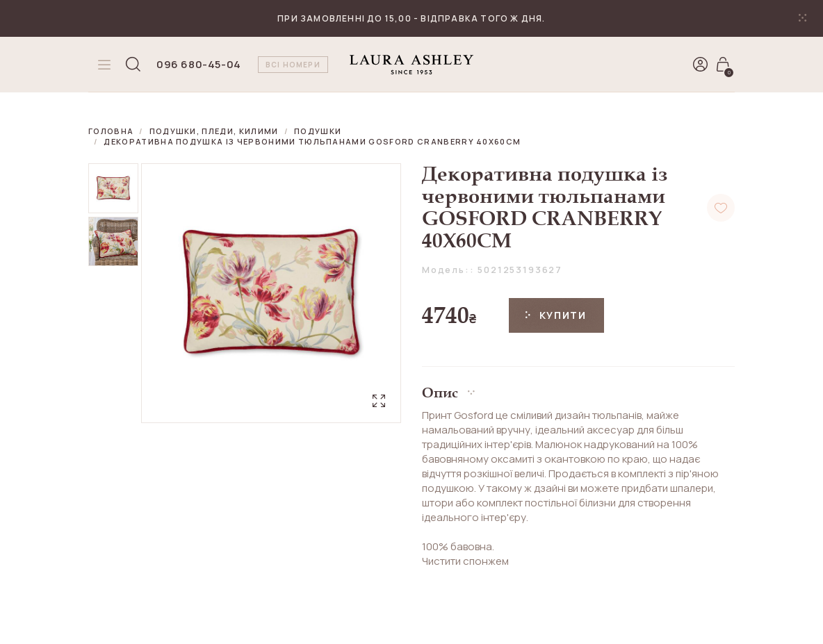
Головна (111, 131)
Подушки (318, 131)
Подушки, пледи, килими (214, 131)
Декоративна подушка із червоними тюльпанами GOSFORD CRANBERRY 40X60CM (312, 141)
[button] (578, 387)
